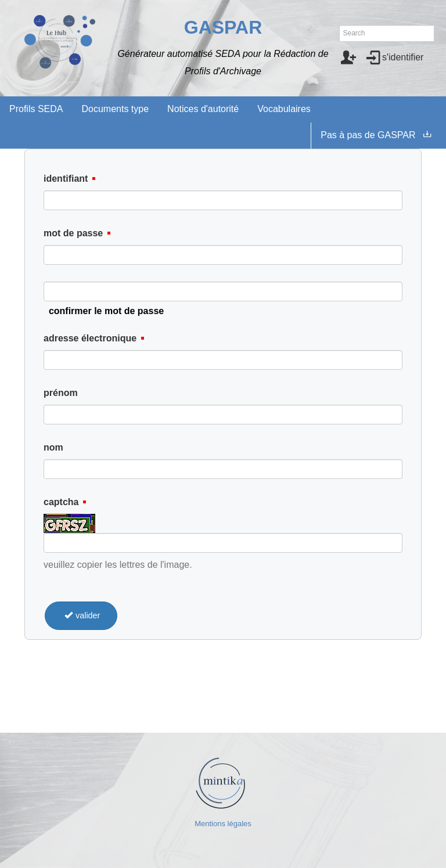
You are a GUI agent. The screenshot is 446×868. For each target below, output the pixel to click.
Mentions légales (223, 824)
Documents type (115, 109)
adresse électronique (90, 338)
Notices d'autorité (203, 109)
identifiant (66, 179)
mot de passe (73, 233)
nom (53, 447)
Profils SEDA (36, 109)
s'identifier (403, 57)
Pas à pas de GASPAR (368, 135)
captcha (61, 502)
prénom (61, 393)
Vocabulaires (284, 109)
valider (81, 615)
